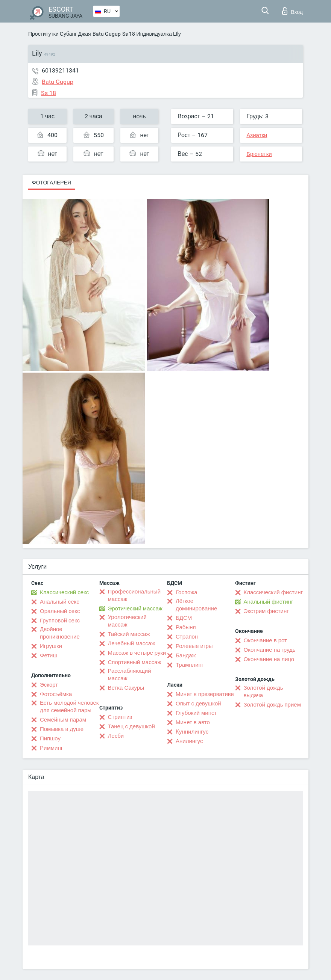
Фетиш (49, 655)
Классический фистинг (273, 592)
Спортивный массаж (135, 662)
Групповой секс (60, 621)
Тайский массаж (129, 634)
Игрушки (51, 646)
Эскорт (49, 685)
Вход (292, 11)
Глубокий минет (196, 713)
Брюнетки (259, 154)
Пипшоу (50, 738)
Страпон (187, 637)
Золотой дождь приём (272, 705)
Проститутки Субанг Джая (60, 34)
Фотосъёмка (56, 694)
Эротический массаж (135, 609)
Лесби (116, 736)
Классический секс (64, 592)
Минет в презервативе (205, 694)
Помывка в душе (62, 729)
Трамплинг (190, 665)
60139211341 (60, 70)
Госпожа (187, 592)
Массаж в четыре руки (137, 653)
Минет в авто (193, 722)
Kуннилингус (192, 732)
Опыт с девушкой (198, 704)
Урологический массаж (127, 621)
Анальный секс (60, 602)
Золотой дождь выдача (263, 692)
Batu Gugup (107, 34)
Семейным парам (63, 720)
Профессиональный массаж (134, 595)
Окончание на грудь (270, 650)
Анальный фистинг (269, 602)
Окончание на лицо (269, 659)
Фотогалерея (52, 183)
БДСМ (184, 618)
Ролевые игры (194, 646)
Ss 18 (129, 34)
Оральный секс (60, 611)
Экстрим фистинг (266, 611)
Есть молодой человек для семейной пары (69, 707)
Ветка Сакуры (126, 688)
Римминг (51, 748)
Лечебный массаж (132, 643)
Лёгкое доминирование (196, 605)
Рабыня (186, 627)
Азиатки (257, 135)
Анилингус (189, 741)
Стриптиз (120, 717)
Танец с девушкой (131, 726)
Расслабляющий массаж (130, 675)
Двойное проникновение (60, 633)
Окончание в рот (265, 640)
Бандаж (186, 655)
